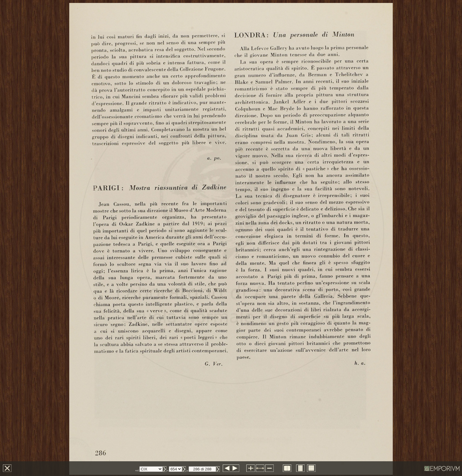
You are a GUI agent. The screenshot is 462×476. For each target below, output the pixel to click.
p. (188, 470)
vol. (137, 470)
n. (168, 470)
